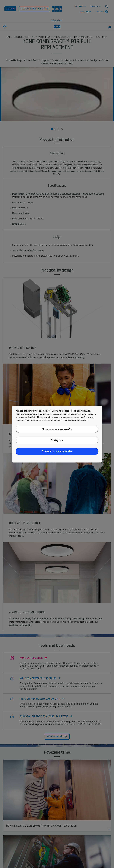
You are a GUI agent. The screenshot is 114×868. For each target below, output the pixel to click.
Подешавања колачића (57, 429)
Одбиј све (57, 440)
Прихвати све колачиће (57, 451)
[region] (57, 434)
